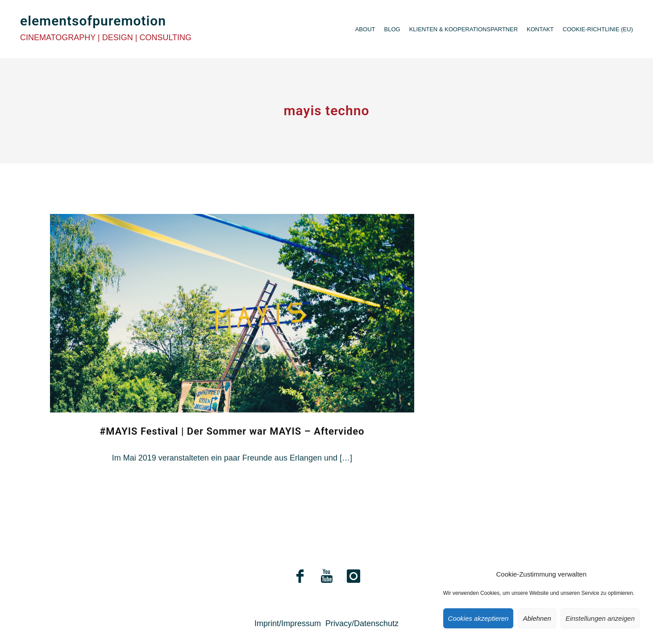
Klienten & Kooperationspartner (464, 29)
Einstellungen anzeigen (600, 618)
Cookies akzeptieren (478, 618)
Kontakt (540, 29)
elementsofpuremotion (93, 21)
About (365, 29)
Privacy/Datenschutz (362, 623)
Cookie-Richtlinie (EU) (598, 29)
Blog (392, 29)
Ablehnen (537, 618)
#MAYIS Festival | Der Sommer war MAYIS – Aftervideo (232, 449)
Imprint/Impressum (288, 623)
